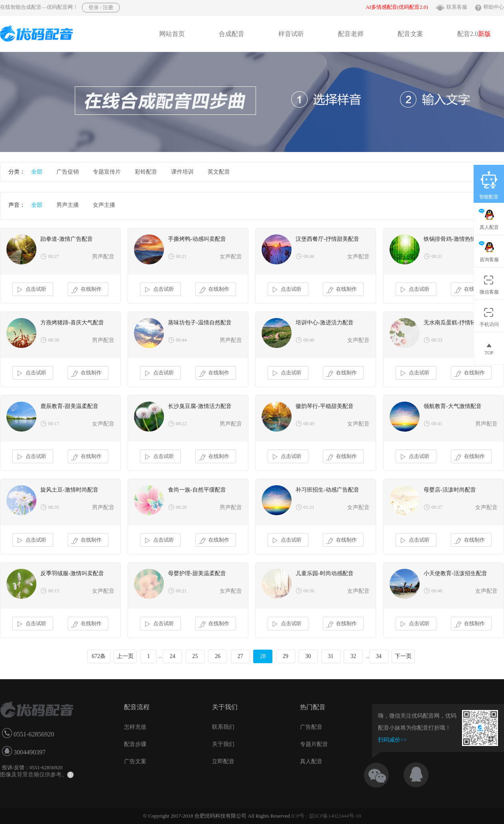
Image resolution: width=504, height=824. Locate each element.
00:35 (54, 507)
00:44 (181, 340)
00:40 (309, 340)
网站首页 (172, 34)
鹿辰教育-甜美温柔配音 (69, 406)
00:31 (437, 256)
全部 (37, 172)
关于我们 (223, 744)
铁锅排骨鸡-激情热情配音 (455, 239)
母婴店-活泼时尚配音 (450, 490)
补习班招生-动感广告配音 (327, 490)
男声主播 (68, 205)
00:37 (437, 507)
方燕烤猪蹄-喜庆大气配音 (72, 323)
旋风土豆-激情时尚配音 (69, 490)
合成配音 (232, 34)
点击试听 (31, 290)
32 (353, 656)
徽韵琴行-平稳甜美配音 (325, 406)
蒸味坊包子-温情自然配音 (200, 323)
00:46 (309, 256)
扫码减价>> (392, 740)
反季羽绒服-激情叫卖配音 (72, 573)
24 (172, 656)
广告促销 (68, 172)
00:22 (181, 424)
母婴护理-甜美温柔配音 (197, 573)
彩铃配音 (146, 172)
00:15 (54, 591)
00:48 (437, 591)
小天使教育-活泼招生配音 (455, 573)
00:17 (54, 424)
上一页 (125, 656)
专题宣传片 (107, 172)
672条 (99, 656)
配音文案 (410, 34)
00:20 (181, 507)
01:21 (309, 507)
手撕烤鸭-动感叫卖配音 (197, 239)
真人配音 (311, 761)
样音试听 (291, 34)
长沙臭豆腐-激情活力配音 (200, 406)
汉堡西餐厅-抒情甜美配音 (327, 239)
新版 (484, 34)
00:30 (54, 340)
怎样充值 (135, 727)
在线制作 (86, 290)
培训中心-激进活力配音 (325, 323)
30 (308, 656)
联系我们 (223, 727)
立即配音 (223, 761)
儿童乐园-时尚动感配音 (325, 573)
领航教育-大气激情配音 (453, 406)
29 (286, 656)
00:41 (437, 424)
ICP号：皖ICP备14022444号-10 (326, 816)
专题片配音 (314, 744)
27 (240, 656)
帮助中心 (494, 7)
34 (379, 656)
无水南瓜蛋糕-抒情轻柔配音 (458, 323)
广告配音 (311, 727)
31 (331, 656)
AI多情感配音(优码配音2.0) (397, 7)
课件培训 (182, 172)
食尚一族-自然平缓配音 (197, 490)
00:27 (54, 256)
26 (218, 656)
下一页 (403, 656)
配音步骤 (135, 744)
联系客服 (457, 7)
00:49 (309, 424)
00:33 (437, 340)
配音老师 (351, 34)
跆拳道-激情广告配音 (67, 239)
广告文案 (135, 761)
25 (195, 656)
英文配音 (219, 172)
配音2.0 (474, 34)
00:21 (181, 256)
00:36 (309, 591)
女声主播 (104, 205)
